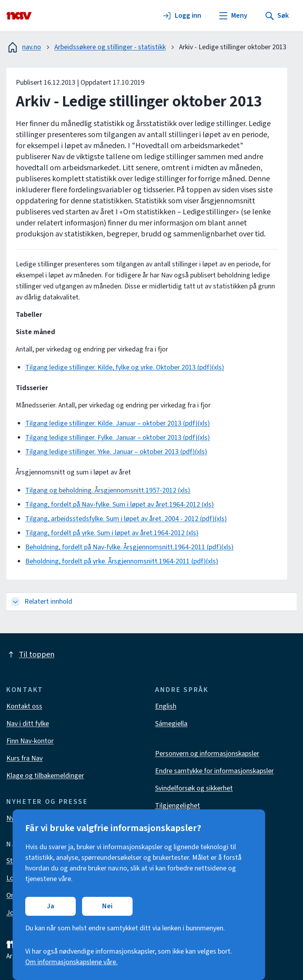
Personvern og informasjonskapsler (207, 754)
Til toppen (30, 655)
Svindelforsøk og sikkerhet (194, 788)
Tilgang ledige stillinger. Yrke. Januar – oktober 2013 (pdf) (110, 452)
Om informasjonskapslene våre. (71, 962)
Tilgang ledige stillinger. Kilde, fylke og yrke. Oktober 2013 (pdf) (119, 367)
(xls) (218, 367)
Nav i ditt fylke (28, 724)
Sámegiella (171, 724)
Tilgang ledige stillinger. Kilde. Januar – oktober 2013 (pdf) (111, 423)
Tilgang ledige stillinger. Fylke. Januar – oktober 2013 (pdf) (111, 438)
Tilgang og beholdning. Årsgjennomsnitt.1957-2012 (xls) (108, 490)
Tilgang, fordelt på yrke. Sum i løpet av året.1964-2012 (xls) (112, 533)
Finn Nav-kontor (30, 741)
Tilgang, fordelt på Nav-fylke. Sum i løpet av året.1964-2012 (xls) (120, 505)
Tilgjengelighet (178, 806)
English (166, 706)
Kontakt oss (24, 706)
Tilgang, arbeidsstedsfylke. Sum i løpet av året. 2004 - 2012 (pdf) (120, 519)
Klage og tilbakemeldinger (45, 776)
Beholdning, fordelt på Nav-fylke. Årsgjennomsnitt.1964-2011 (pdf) (123, 547)
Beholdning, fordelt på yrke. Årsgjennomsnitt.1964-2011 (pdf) (116, 561)
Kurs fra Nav (24, 758)
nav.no (24, 47)
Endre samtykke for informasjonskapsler (214, 771)
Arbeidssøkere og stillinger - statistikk (110, 47)
